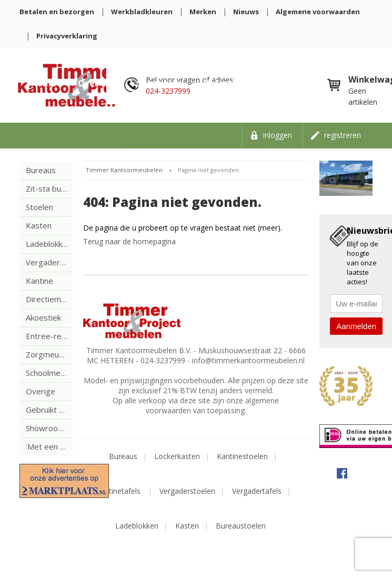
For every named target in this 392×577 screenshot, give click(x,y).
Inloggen (278, 135)
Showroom (159, 83)
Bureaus (41, 170)
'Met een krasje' (49, 446)
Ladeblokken (48, 244)
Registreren (343, 135)
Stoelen (39, 207)
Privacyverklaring (67, 36)
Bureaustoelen (241, 526)
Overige (41, 391)
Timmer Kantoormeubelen (124, 170)
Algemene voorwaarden (318, 12)
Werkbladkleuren (142, 12)
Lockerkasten (177, 456)
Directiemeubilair (49, 299)
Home (44, 83)
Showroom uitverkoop (49, 428)
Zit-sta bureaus (49, 188)
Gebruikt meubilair (49, 410)
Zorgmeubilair (49, 354)
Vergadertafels (257, 491)
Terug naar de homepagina (129, 241)
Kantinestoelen (242, 456)
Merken (203, 12)
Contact (293, 83)
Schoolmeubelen (49, 373)
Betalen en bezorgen (57, 12)
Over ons (97, 83)
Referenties (229, 83)
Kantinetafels (119, 491)
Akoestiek (43, 317)
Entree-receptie (49, 336)
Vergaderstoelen (187, 491)
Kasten (39, 225)
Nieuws (246, 12)
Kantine (39, 281)
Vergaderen (47, 262)
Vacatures (52, 109)
